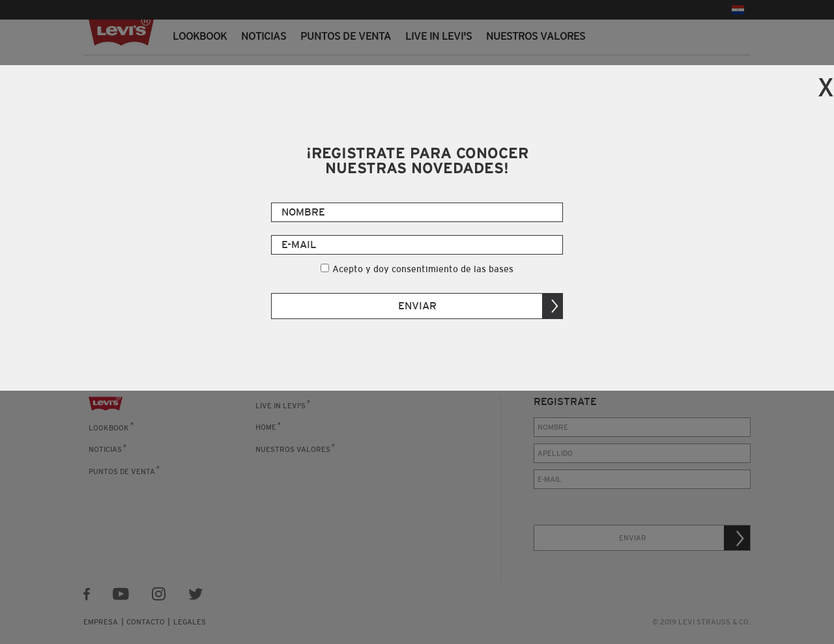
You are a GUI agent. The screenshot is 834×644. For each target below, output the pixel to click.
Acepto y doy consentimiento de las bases (423, 269)
